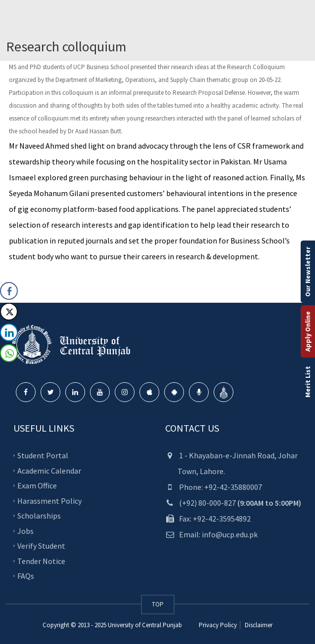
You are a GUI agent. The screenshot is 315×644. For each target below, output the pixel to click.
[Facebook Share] (9, 291)
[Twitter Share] (9, 312)
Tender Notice (41, 561)
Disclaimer (258, 625)
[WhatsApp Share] (9, 353)
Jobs (25, 530)
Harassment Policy (49, 500)
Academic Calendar (49, 470)
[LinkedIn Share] (9, 332)
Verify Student (41, 546)
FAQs (26, 576)
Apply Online (308, 331)
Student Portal (43, 455)
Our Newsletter (308, 272)
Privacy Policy (218, 625)
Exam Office (37, 485)
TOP (158, 604)
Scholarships (39, 516)
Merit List (308, 382)
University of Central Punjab (145, 625)
